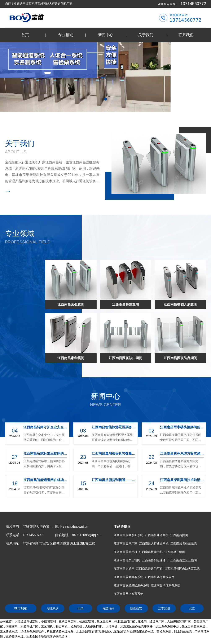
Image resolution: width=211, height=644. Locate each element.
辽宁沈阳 (164, 608)
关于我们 (146, 35)
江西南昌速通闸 (124, 569)
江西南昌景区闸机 (126, 552)
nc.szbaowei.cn (77, 527)
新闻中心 (106, 35)
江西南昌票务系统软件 (160, 577)
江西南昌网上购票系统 (128, 594)
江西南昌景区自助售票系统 (182, 569)
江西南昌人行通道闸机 (154, 543)
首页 (25, 35)
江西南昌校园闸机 (151, 552)
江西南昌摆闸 (179, 535)
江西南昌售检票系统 (184, 543)
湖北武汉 (53, 608)
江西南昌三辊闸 (175, 552)
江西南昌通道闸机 (157, 535)
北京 (192, 608)
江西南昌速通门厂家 (149, 569)
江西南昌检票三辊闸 (127, 560)
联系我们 (186, 35)
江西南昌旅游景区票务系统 (131, 585)
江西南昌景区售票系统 (128, 577)
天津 (80, 608)
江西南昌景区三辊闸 (184, 560)
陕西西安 (136, 608)
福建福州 (108, 608)
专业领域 (65, 35)
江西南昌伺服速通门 (155, 560)
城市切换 (21, 608)
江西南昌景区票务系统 (128, 535)
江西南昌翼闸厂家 (126, 543)
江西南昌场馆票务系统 (166, 585)
